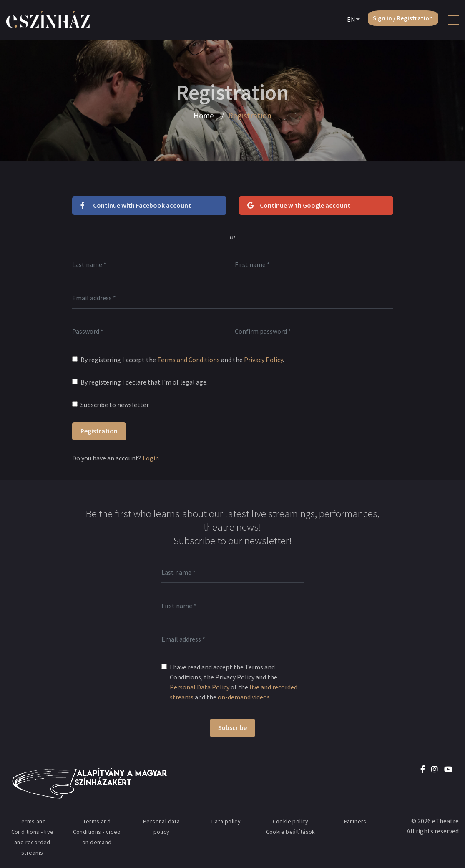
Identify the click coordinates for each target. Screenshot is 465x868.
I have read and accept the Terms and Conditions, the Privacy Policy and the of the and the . (234, 682)
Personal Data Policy (200, 687)
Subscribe (232, 727)
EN (346, 20)
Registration (99, 431)
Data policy (226, 821)
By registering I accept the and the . (182, 360)
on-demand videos (244, 697)
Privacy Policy (263, 360)
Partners (355, 821)
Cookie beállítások (291, 832)
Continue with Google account (299, 205)
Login (151, 458)
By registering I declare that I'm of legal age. (144, 382)
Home (204, 116)
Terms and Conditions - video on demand (97, 832)
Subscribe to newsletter (115, 405)
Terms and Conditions (189, 360)
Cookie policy (291, 821)
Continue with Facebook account (136, 205)
